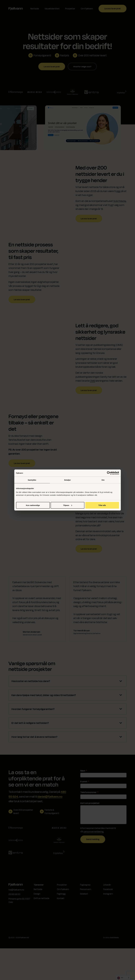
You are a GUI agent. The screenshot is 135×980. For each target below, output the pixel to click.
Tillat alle (102, 505)
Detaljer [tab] (68, 480)
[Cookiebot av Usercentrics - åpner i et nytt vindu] (109, 473)
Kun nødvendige (33, 505)
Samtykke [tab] (32, 480)
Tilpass (68, 505)
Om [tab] (103, 480)
